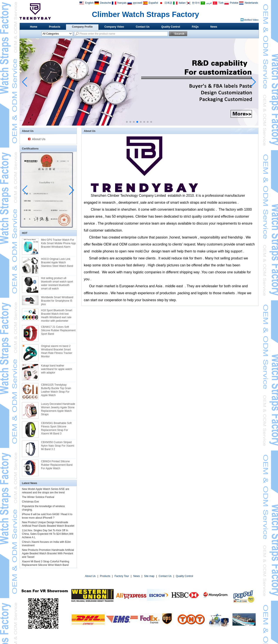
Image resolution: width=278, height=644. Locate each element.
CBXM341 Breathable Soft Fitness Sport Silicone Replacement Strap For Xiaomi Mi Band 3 (56, 428)
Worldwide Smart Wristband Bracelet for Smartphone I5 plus (57, 301)
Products (55, 27)
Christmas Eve (30, 502)
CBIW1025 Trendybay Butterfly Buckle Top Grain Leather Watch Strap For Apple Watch (56, 390)
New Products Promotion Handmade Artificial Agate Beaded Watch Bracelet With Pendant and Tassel (48, 553)
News (214, 27)
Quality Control (171, 27)
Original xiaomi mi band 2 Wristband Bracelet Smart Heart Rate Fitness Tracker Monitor (57, 351)
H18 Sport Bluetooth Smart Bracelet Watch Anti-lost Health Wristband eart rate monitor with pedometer (57, 316)
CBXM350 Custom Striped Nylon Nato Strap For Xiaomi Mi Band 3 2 (58, 446)
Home (34, 27)
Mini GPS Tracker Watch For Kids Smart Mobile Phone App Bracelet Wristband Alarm (58, 243)
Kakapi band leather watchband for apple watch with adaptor (57, 369)
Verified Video (251, 20)
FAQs (195, 27)
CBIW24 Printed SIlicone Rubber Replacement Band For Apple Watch (57, 465)
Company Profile (82, 27)
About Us (39, 139)
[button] (127, 122)
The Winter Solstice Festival (38, 497)
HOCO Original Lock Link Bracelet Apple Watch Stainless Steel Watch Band (57, 262)
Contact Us (143, 27)
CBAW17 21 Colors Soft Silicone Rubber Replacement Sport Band (58, 330)
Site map (149, 576)
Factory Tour (122, 576)
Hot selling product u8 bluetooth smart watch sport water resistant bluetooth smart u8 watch (57, 283)
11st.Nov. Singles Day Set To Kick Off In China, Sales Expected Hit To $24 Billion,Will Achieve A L (48, 534)
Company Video (114, 27)
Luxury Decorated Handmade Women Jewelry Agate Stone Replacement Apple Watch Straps (58, 409)
